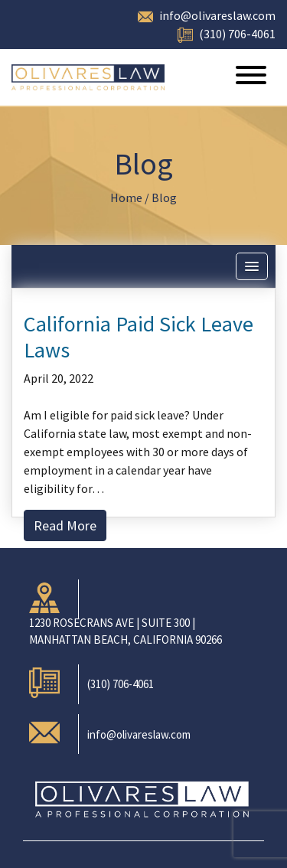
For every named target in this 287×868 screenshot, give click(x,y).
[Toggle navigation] (251, 77)
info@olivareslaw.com (217, 15)
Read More (65, 525)
